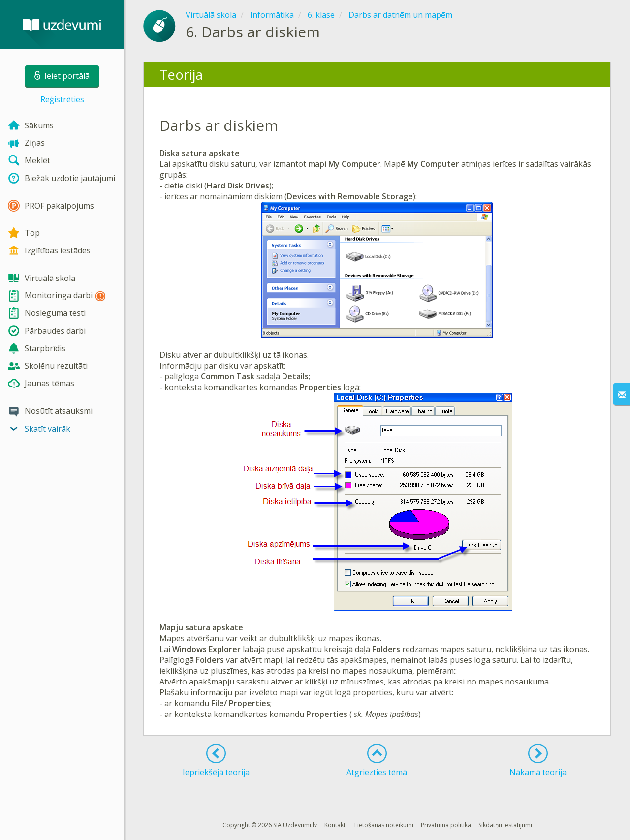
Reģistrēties (62, 99)
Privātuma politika (446, 825)
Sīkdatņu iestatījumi (505, 825)
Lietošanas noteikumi (384, 825)
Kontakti (336, 825)
